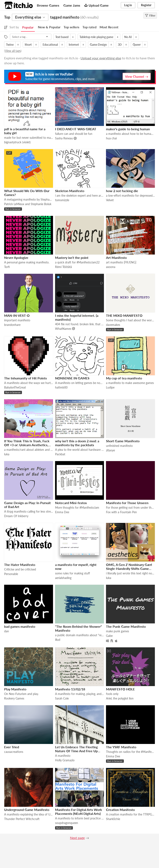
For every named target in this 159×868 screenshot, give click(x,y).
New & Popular (49, 27)
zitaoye (110, 450)
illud (58, 640)
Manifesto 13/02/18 (70, 689)
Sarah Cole (62, 698)
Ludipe (110, 387)
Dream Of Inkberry (16, 516)
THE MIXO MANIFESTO (124, 315)
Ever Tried (12, 747)
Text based (62, 37)
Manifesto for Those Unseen (127, 503)
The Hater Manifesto (20, 565)
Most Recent (109, 27)
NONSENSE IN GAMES (72, 378)
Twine (10, 45)
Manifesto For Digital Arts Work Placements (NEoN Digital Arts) (79, 812)
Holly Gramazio (65, 760)
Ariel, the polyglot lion (120, 698)
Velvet (110, 200)
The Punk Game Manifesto (126, 626)
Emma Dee (62, 512)
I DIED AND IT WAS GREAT (76, 129)
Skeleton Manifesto (70, 191)
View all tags (13, 51)
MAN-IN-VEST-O (17, 315)
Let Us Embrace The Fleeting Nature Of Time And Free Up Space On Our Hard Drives (76, 751)
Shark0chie (113, 819)
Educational (50, 45)
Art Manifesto (116, 258)
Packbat (60, 454)
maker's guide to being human (128, 129)
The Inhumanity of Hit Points (25, 378)
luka (7, 454)
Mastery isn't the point (72, 258)
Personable (11, 574)
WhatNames (63, 329)
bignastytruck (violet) (17, 142)
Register (146, 5)
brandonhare (12, 325)
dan (7, 631)
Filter (150, 16)
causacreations (14, 752)
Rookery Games (14, 698)
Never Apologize (16, 258)
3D (120, 45)
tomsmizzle (62, 200)
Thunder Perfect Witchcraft (22, 819)
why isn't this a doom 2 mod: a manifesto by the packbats (77, 443)
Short (28, 45)
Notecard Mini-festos (71, 503)
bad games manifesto (20, 626)
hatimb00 (61, 387)
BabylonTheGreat (15, 387)
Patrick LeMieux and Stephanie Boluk (28, 204)
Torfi (7, 267)
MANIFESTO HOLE (120, 689)
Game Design (98, 45)
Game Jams (72, 5)
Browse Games (48, 5)
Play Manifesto (15, 689)
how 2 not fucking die (122, 191)
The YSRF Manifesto (121, 747)
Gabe (109, 636)
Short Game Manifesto (123, 441)
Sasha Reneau (64, 138)
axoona (111, 267)
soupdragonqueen (67, 823)
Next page (77, 838)
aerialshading (63, 578)
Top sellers (71, 27)
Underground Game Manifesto (27, 810)
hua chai (111, 138)
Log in (128, 5)
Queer (137, 45)
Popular (28, 27)
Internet (74, 45)
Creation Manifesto (120, 810)
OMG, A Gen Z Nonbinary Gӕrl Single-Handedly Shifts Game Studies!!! (129, 569)
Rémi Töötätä (63, 267)
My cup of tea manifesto (124, 378)
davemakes (113, 325)
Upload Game (96, 5)
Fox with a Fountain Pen (121, 512)
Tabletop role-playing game (96, 37)
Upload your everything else (101, 58)
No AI (128, 37)
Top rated (89, 27)
